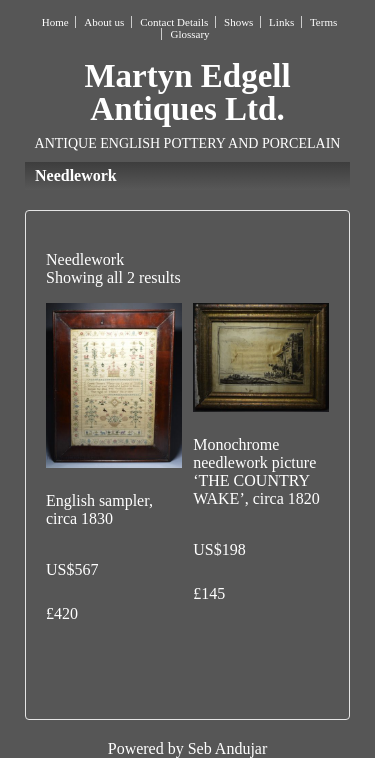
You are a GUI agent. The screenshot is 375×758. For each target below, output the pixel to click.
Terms (323, 22)
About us (104, 22)
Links (281, 22)
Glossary (189, 34)
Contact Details (174, 22)
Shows (238, 22)
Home (55, 22)
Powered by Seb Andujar (188, 748)
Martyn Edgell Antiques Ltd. (187, 92)
